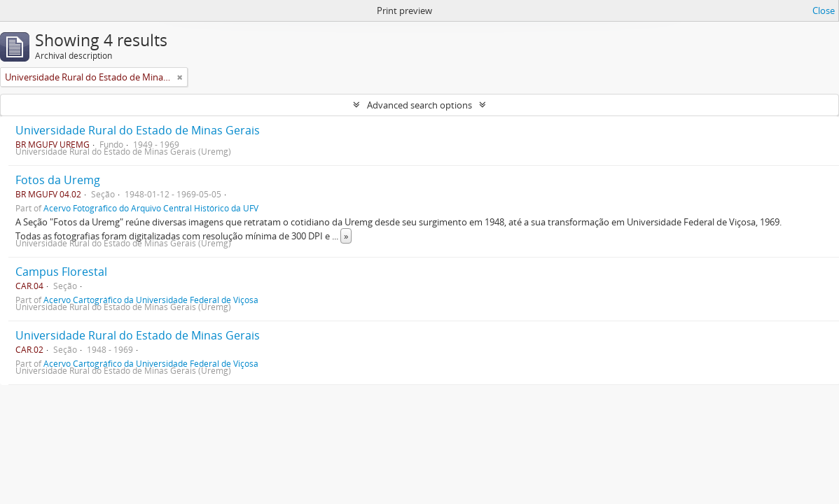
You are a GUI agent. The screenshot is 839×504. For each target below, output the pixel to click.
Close (824, 10)
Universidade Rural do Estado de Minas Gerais (138, 130)
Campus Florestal (61, 272)
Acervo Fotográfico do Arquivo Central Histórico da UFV (151, 208)
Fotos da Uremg (58, 180)
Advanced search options (419, 105)
